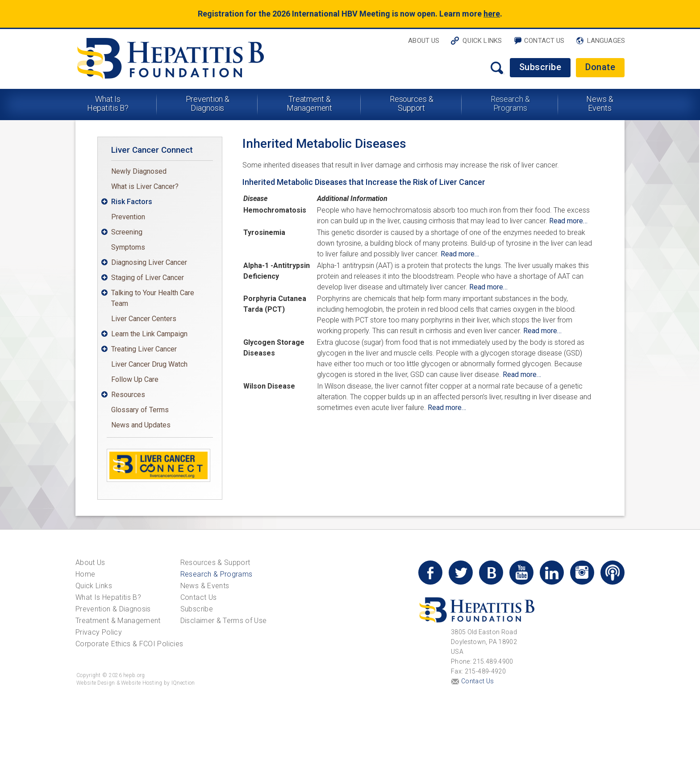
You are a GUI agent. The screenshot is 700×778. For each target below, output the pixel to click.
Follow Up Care (135, 379)
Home (85, 574)
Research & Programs (510, 103)
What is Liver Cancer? (145, 186)
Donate (600, 67)
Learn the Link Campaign (149, 334)
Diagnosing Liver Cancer (149, 262)
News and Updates (141, 425)
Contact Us (544, 41)
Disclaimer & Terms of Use (224, 621)
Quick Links (482, 41)
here (492, 14)
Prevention (128, 217)
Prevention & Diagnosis (208, 103)
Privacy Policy (99, 632)
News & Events (600, 103)
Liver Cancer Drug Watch (149, 364)
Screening (127, 232)
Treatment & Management (309, 103)
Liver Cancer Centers (144, 319)
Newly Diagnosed (139, 171)
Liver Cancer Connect (152, 150)
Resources (128, 395)
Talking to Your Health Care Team (153, 298)
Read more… (568, 221)
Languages (606, 41)
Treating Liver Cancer (144, 349)
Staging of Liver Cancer (148, 278)
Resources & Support (412, 103)
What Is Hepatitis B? (108, 103)
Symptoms (128, 247)
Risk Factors (132, 202)
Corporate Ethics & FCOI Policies (129, 644)
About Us (424, 41)
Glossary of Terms (140, 410)
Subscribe (540, 67)
